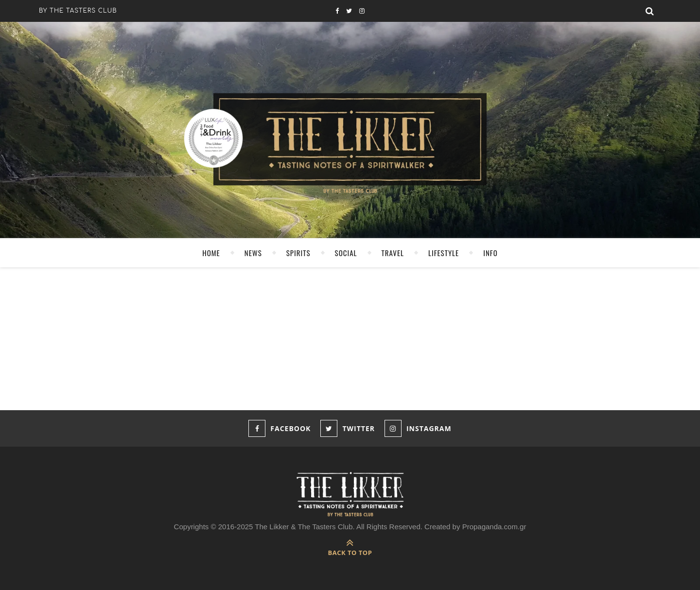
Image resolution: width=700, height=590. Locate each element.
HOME (211, 253)
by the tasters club (78, 11)
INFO (490, 253)
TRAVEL (393, 253)
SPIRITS (298, 253)
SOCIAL (346, 253)
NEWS (253, 253)
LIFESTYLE (444, 253)
